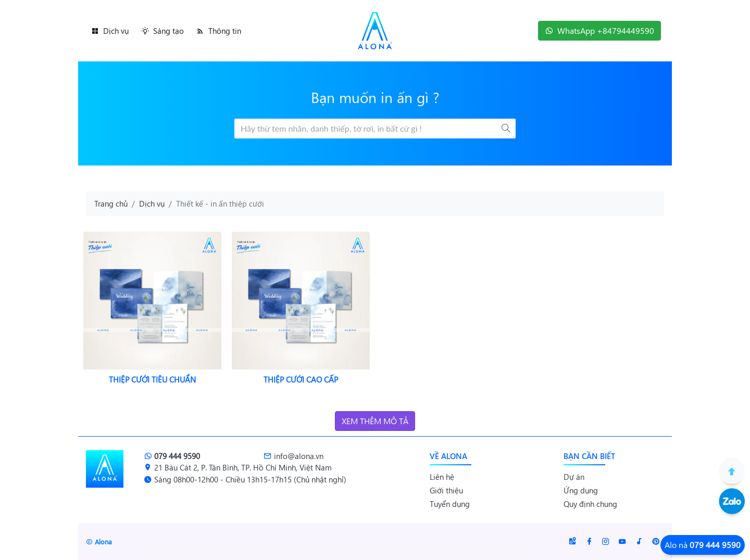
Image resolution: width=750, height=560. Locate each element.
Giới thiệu (446, 490)
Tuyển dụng (450, 504)
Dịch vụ (152, 203)
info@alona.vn (293, 456)
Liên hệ (442, 477)
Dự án (574, 477)
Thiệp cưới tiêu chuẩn (152, 379)
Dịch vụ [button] (110, 31)
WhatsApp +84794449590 (599, 30)
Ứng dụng (581, 490)
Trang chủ (111, 203)
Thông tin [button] (219, 31)
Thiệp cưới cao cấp (301, 379)
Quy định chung (590, 504)
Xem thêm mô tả (375, 421)
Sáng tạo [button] (162, 31)
